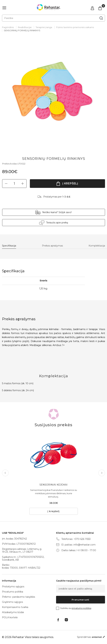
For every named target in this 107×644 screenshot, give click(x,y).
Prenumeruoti (80, 600)
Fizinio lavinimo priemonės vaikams (75, 27)
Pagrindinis (8, 27)
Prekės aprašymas (52, 246)
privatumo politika (81, 608)
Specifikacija (9, 246)
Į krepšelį (70, 183)
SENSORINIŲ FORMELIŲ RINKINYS (22, 30)
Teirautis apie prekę (57, 223)
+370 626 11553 (82, 539)
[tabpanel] (54, 92)
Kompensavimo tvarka (15, 607)
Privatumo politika (13, 592)
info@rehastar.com (85, 545)
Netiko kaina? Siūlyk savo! (57, 212)
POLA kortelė (10, 617)
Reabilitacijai (25, 27)
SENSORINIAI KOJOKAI (54, 485)
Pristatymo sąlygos (13, 587)
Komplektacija (97, 246)
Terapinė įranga (44, 27)
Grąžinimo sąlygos (12, 602)
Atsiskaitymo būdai (13, 612)
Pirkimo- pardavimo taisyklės (18, 597)
